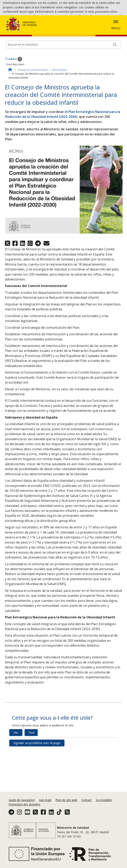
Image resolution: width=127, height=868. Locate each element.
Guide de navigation (22, 802)
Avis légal (45, 802)
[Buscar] (115, 71)
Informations (60, 96)
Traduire (13, 86)
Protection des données (24, 807)
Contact (86, 802)
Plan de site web (66, 802)
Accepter (41, 27)
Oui (16, 759)
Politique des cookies (17, 27)
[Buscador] (64, 71)
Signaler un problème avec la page (37, 769)
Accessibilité (104, 802)
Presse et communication (33, 96)
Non (32, 759)
